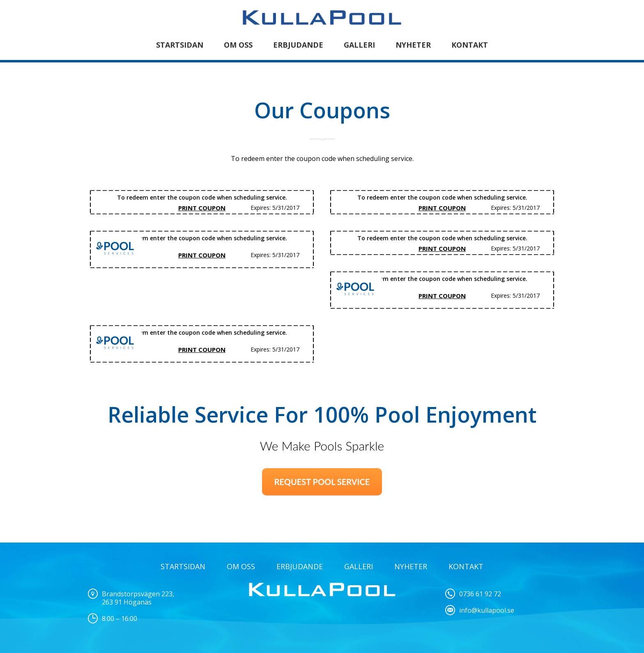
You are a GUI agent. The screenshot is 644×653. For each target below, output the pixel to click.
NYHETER (411, 566)
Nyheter (413, 45)
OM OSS (241, 566)
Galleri (359, 45)
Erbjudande (298, 45)
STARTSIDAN (180, 45)
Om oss (238, 45)
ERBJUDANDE (300, 566)
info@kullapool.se (487, 610)
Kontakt (470, 45)
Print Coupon (202, 208)
